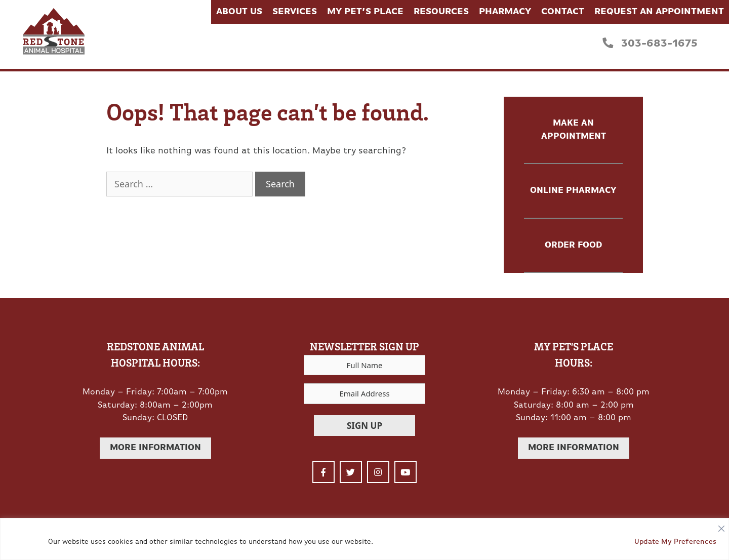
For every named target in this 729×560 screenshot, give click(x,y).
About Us (239, 12)
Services (295, 12)
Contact (563, 12)
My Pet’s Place (365, 12)
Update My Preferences (675, 542)
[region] (364, 539)
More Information (155, 448)
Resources (441, 12)
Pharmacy (505, 12)
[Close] (721, 526)
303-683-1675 (650, 43)
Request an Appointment (659, 12)
